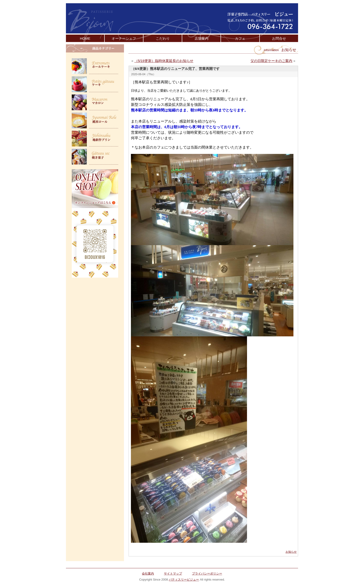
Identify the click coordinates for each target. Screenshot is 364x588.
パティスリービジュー (184, 580)
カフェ (240, 38)
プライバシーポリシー (207, 573)
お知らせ (291, 552)
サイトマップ (173, 573)
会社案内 (148, 573)
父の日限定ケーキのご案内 (271, 61)
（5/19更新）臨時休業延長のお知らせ (164, 61)
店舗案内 (201, 38)
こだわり (163, 38)
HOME (85, 38)
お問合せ (279, 38)
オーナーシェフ (124, 38)
